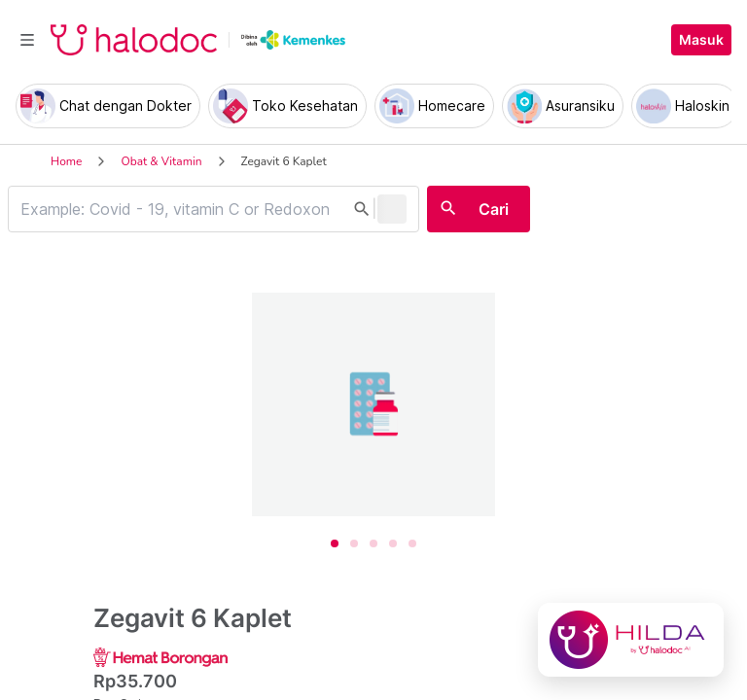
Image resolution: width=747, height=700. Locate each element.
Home (66, 161)
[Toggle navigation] (27, 40)
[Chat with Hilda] (631, 640)
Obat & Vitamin (161, 161)
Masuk (701, 40)
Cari (494, 209)
